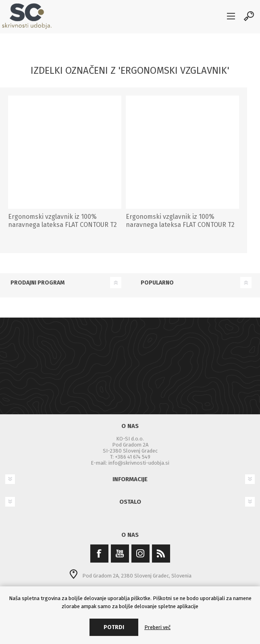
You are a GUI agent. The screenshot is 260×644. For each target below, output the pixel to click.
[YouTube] (120, 554)
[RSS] (161, 554)
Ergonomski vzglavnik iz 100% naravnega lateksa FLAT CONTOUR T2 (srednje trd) (180, 225)
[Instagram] (140, 554)
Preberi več (157, 627)
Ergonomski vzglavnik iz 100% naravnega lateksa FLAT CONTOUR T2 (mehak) (62, 225)
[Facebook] (99, 554)
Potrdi (114, 627)
